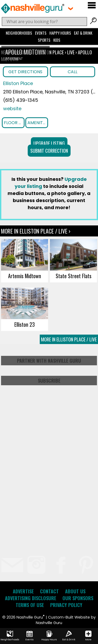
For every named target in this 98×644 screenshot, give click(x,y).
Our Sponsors (78, 598)
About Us (75, 591)
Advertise (23, 591)
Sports (44, 40)
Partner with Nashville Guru (49, 361)
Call (73, 72)
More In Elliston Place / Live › (36, 231)
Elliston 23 (25, 324)
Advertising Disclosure (31, 598)
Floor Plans (14, 123)
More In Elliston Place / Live (69, 339)
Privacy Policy (66, 605)
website (12, 109)
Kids (57, 40)
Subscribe (49, 381)
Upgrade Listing (49, 143)
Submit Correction (49, 151)
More (88, 636)
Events (41, 33)
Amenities (38, 123)
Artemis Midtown (25, 276)
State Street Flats (74, 276)
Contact (49, 591)
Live (71, 52)
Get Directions (25, 72)
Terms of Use (30, 605)
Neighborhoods (19, 33)
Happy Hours (60, 33)
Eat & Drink (83, 33)
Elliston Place (50, 52)
